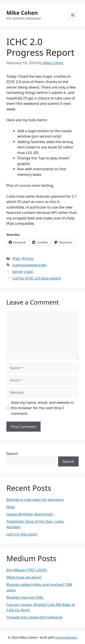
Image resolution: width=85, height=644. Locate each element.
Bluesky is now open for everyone (35, 500)
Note (11, 507)
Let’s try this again (22, 534)
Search (12, 454)
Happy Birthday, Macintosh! (30, 514)
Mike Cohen (22, 13)
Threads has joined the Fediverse (34, 617)
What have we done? (24, 577)
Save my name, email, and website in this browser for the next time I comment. (42, 408)
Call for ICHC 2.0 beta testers (37, 278)
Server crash (23, 272)
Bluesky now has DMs (25, 597)
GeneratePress (66, 637)
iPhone (28, 258)
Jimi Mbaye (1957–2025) (26, 570)
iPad (16, 258)
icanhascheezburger (29, 265)
